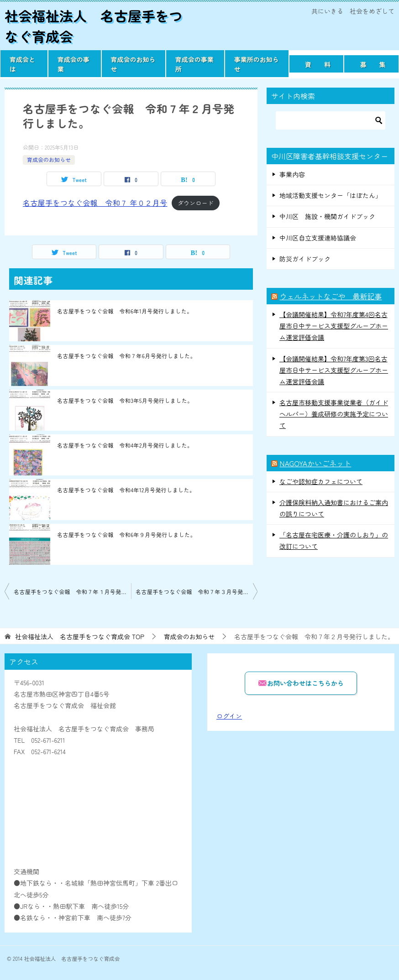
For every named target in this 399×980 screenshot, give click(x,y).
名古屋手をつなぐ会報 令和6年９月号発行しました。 (126, 534)
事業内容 (292, 174)
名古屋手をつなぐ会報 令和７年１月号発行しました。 (72, 592)
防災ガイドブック (305, 259)
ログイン (229, 716)
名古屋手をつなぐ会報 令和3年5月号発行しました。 (125, 400)
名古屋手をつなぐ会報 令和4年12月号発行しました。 (126, 490)
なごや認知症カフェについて (321, 481)
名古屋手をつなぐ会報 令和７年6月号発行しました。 (126, 356)
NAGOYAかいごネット (315, 463)
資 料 (318, 64)
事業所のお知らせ (257, 64)
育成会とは (22, 64)
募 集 (373, 64)
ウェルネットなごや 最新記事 (331, 296)
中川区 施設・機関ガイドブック (327, 216)
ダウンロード (196, 203)
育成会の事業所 (194, 64)
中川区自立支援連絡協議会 (318, 238)
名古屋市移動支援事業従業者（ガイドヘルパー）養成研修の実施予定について (334, 414)
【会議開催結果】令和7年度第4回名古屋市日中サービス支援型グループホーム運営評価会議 (334, 326)
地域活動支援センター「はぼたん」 (331, 195)
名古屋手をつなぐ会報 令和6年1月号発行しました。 (125, 311)
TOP (80, 637)
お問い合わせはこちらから (301, 683)
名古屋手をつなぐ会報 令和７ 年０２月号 (95, 203)
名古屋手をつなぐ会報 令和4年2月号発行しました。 (125, 445)
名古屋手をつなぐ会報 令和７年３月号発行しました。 (197, 592)
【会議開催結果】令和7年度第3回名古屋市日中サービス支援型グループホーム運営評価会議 (334, 370)
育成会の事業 (73, 64)
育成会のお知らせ (133, 64)
